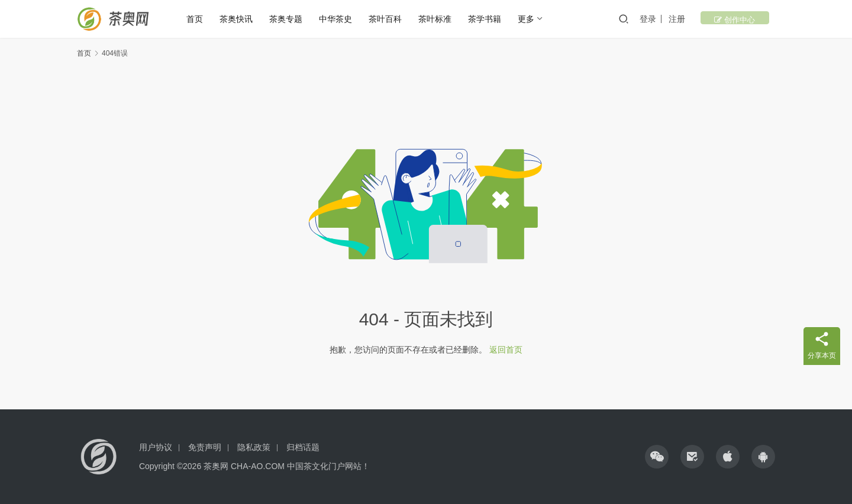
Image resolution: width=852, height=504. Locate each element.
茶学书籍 (492, 19)
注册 (701, 19)
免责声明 (205, 447)
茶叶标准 (443, 19)
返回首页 (506, 350)
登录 (672, 19)
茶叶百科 (393, 19)
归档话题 (303, 447)
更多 (534, 19)
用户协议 (156, 447)
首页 (202, 19)
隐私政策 (254, 447)
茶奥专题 (293, 19)
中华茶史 (343, 19)
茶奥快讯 (244, 19)
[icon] (657, 457)
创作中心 (747, 19)
